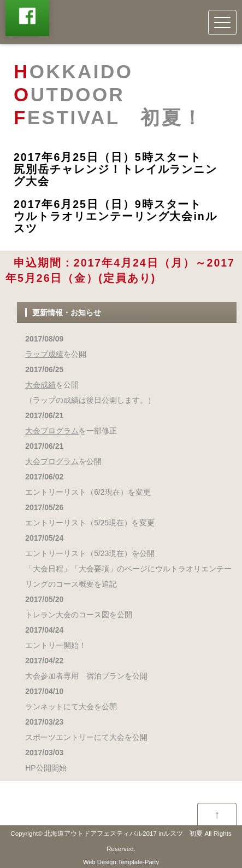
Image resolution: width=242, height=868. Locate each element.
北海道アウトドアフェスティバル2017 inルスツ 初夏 (123, 833)
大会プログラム (52, 431)
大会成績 (40, 385)
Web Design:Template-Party (121, 862)
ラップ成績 (44, 354)
